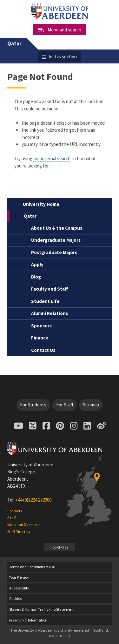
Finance (40, 338)
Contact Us (43, 350)
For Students (33, 405)
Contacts (15, 511)
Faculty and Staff (50, 289)
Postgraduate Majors (54, 252)
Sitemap (91, 405)
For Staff (65, 405)
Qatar (14, 44)
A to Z (12, 518)
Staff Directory (19, 532)
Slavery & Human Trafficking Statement (41, 609)
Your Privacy (19, 577)
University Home (41, 204)
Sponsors (41, 326)
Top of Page (60, 547)
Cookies (15, 598)
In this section (63, 57)
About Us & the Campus (57, 228)
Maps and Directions (24, 525)
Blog (36, 277)
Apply (37, 264)
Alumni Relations (50, 313)
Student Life (45, 301)
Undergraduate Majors (56, 240)
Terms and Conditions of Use (32, 567)
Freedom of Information (28, 620)
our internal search (52, 158)
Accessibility (19, 588)
